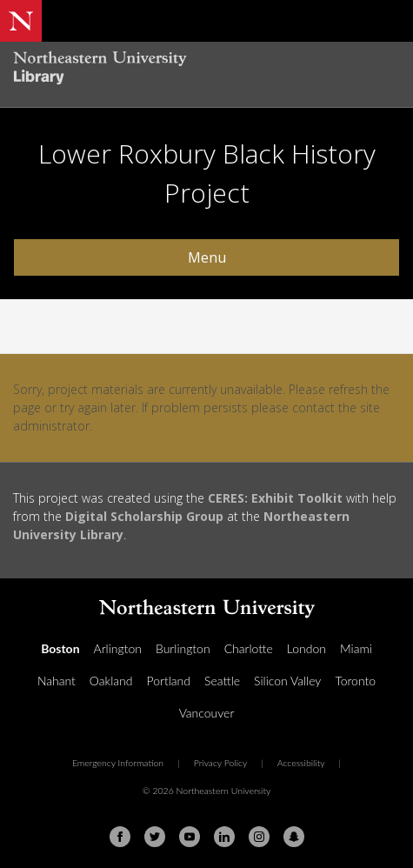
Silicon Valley (287, 681)
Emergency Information (118, 763)
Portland (168, 681)
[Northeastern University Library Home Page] (206, 70)
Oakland (111, 681)
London (306, 648)
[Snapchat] (294, 837)
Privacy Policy (221, 763)
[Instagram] (259, 837)
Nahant (57, 681)
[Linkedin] (224, 837)
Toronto (355, 681)
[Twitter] (155, 837)
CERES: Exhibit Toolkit (275, 498)
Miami (356, 648)
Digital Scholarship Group (144, 516)
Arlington (118, 648)
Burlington (183, 648)
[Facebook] (120, 837)
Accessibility (301, 763)
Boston (60, 648)
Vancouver (207, 713)
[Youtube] (190, 837)
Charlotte (249, 648)
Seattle (222, 681)
